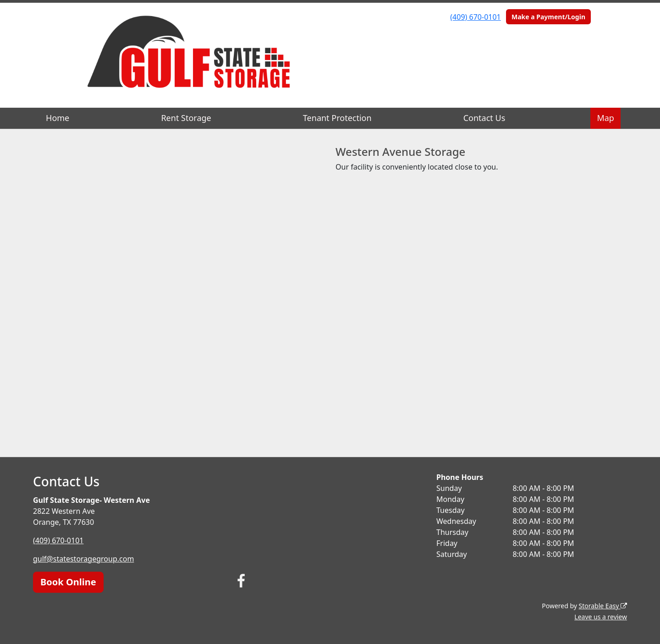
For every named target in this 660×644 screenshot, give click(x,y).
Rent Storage (186, 118)
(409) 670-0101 (475, 17)
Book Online (68, 582)
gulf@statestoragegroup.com (83, 559)
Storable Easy (603, 606)
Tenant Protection (337, 118)
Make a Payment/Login (548, 17)
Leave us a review (601, 617)
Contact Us (484, 118)
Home (58, 118)
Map (605, 118)
